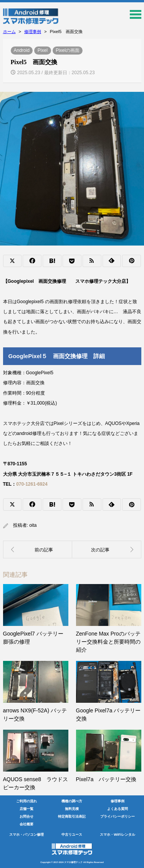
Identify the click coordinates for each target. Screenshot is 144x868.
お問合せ (26, 817)
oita (33, 525)
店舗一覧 (26, 809)
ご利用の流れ (26, 801)
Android (22, 50)
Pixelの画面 (68, 50)
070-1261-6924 (32, 484)
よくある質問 (118, 809)
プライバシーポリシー (118, 817)
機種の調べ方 (72, 801)
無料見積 (72, 809)
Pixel (43, 50)
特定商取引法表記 (72, 817)
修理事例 (118, 801)
